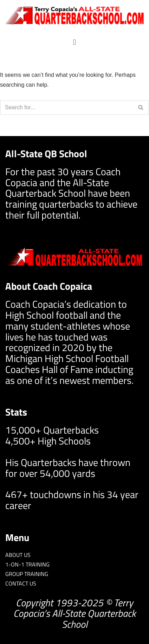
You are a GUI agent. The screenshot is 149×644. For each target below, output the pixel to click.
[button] (74, 42)
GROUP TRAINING (27, 574)
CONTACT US (21, 583)
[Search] (67, 108)
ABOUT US (18, 555)
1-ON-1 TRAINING (27, 564)
